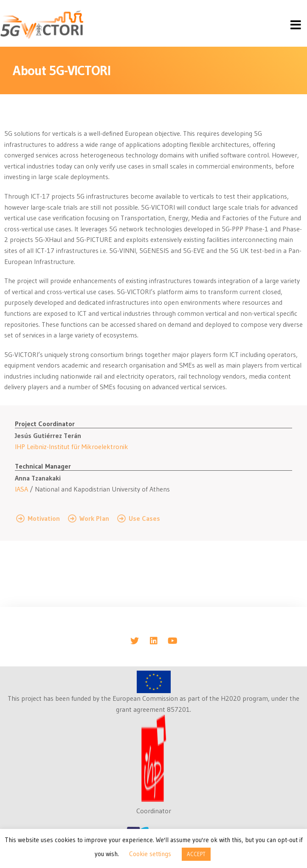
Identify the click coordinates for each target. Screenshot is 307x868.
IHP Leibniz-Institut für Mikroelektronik (72, 447)
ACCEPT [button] (196, 854)
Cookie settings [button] (150, 854)
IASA (21, 489)
